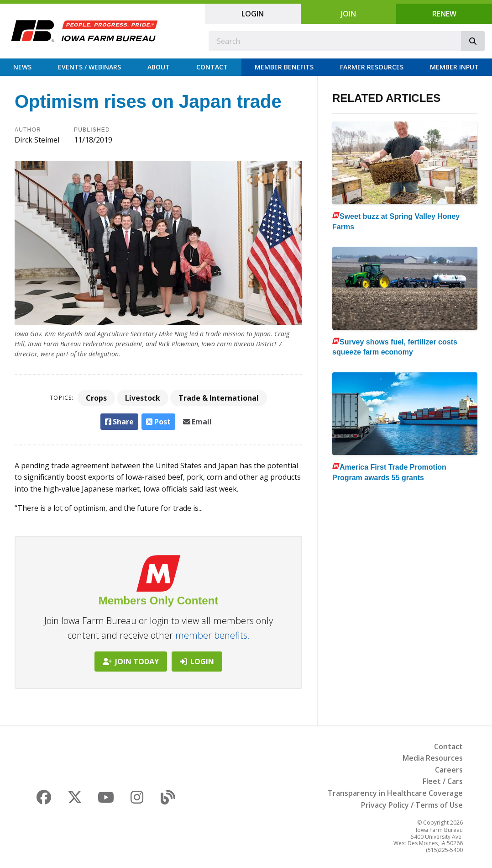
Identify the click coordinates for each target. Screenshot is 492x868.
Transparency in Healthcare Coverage (395, 793)
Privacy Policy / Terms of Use (412, 805)
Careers (449, 770)
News (22, 67)
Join (348, 14)
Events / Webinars (89, 67)
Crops (96, 398)
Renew (444, 14)
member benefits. (212, 635)
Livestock (143, 398)
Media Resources (433, 758)
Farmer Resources (372, 67)
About (159, 67)
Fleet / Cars (443, 781)
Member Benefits (284, 67)
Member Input (454, 67)
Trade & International (219, 398)
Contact (212, 67)
